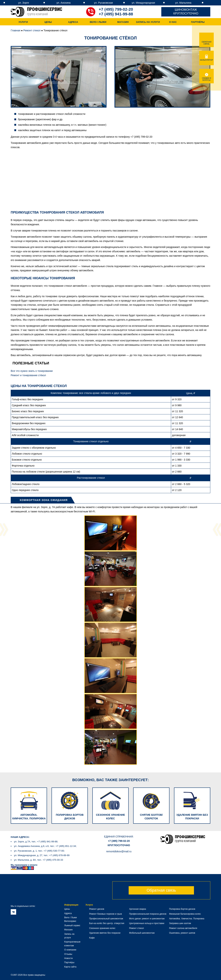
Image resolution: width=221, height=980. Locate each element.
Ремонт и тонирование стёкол (28, 375)
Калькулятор (206, 59)
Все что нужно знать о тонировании (32, 371)
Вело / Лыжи (98, 22)
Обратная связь (161, 890)
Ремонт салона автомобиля (183, 928)
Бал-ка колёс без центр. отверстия (107, 923)
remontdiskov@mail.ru (119, 851)
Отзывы (68, 954)
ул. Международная (143, 3)
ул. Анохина (64, 3)
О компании (70, 950)
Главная (16, 30)
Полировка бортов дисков (182, 909)
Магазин (123, 22)
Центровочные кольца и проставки (147, 923)
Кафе (92, 938)
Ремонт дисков (97, 909)
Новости (68, 958)
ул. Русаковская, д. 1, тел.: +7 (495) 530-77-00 (39, 851)
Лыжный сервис (72, 925)
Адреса (73, 22)
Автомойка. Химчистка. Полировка (187, 919)
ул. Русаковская (103, 3)
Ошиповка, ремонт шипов (182, 933)
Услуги (23, 22)
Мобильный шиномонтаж (142, 933)
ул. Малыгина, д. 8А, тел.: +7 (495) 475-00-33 (38, 860)
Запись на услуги (148, 22)
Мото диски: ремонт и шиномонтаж (147, 919)
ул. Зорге (23, 3)
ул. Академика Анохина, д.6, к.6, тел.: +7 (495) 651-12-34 (45, 846)
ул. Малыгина (183, 3)
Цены (48, 22)
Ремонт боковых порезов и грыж (105, 914)
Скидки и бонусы (206, 78)
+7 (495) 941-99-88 (116, 14)
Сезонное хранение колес (102, 928)
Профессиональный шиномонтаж (106, 919)
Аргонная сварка (138, 909)
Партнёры (198, 22)
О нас (173, 22)
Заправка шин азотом (180, 923)
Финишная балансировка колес (185, 914)
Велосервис (70, 921)
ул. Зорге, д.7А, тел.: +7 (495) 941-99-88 (36, 842)
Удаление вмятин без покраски (105, 933)
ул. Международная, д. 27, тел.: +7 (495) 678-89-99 (42, 855)
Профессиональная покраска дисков (148, 914)
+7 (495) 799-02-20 (116, 9)
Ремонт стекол (32, 30)
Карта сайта (70, 967)
